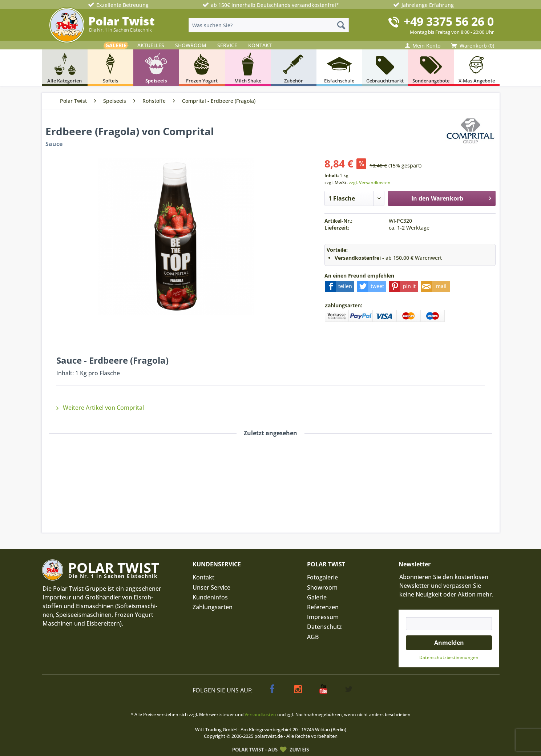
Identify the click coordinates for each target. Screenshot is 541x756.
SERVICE (227, 45)
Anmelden (449, 643)
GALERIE (116, 45)
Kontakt (203, 577)
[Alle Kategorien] (65, 68)
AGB (313, 637)
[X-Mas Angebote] (477, 68)
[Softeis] (110, 68)
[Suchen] (341, 25)
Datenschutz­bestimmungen (449, 657)
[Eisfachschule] (339, 68)
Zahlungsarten (213, 607)
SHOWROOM (191, 45)
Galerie (317, 597)
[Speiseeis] (156, 68)
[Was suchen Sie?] (269, 25)
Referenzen (323, 607)
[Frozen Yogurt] (202, 68)
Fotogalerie (322, 577)
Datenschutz (324, 627)
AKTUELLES (151, 45)
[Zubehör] (294, 68)
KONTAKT (260, 45)
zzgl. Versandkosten (370, 183)
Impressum (323, 617)
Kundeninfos (210, 597)
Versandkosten (260, 714)
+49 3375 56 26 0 (449, 21)
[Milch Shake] (248, 68)
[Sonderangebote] (431, 68)
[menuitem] (269, 25)
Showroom (322, 587)
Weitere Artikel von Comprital (100, 408)
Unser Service (211, 587)
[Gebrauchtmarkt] (385, 68)
